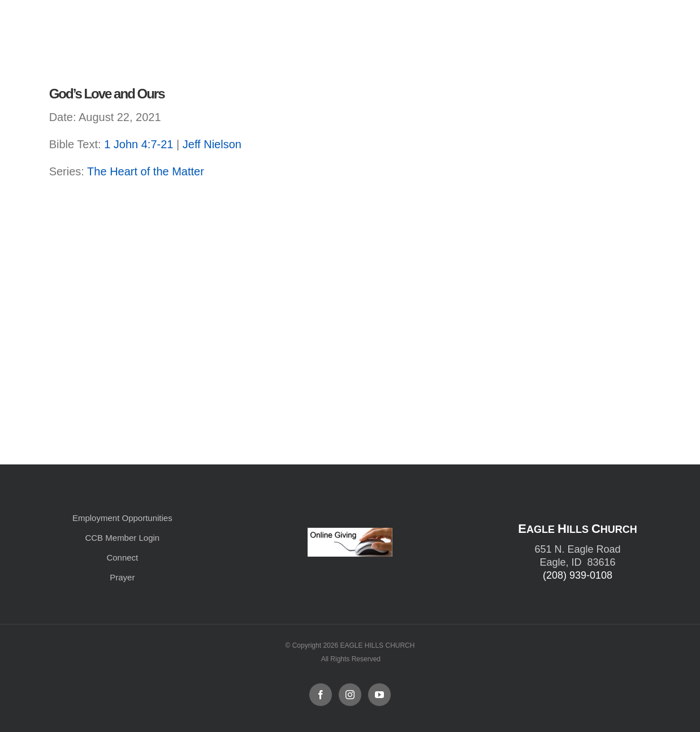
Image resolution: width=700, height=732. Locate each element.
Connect (122, 557)
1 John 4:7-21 (139, 144)
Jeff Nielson (212, 144)
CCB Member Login (122, 538)
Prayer (122, 577)
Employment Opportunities (122, 518)
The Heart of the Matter (146, 171)
